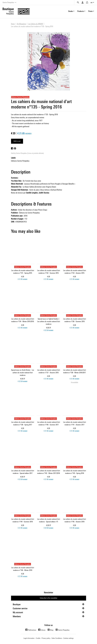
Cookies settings (68, 638)
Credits (38, 638)
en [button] (92, 2)
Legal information (29, 638)
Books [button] (71, 11)
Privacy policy (46, 638)
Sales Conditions (57, 638)
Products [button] (81, 11)
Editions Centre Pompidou (20, 161)
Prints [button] (90, 11)
